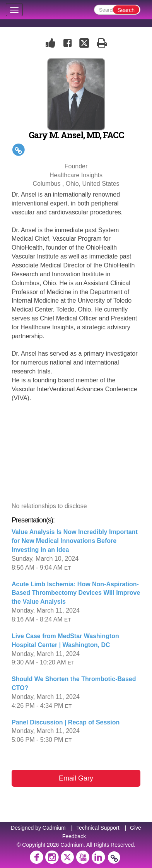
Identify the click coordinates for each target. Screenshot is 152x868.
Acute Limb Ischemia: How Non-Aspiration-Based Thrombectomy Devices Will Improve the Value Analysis (76, 593)
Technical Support (98, 828)
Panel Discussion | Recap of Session (66, 722)
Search (126, 10)
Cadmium (54, 828)
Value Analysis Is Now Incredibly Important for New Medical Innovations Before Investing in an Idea (75, 541)
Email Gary (76, 778)
